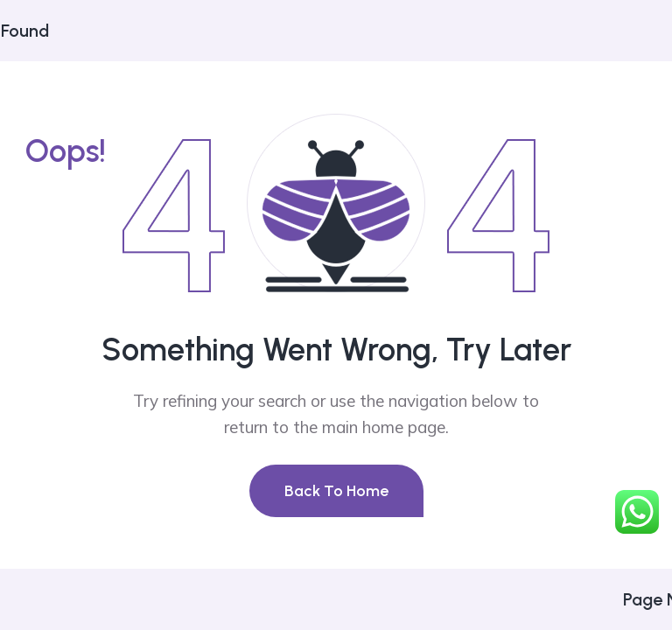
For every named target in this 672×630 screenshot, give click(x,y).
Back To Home (336, 491)
